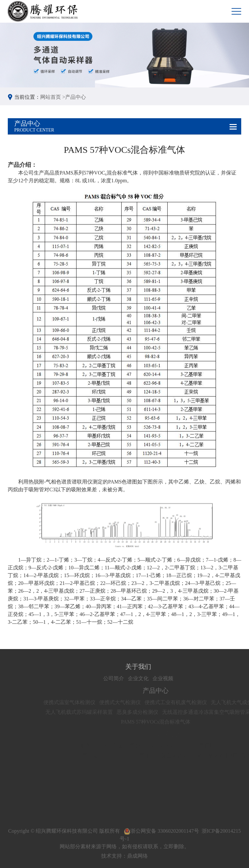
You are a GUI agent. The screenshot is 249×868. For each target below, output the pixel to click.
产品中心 (76, 97)
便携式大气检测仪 (133, 702)
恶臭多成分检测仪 (151, 712)
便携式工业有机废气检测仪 (189, 702)
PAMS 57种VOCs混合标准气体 (169, 722)
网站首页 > (53, 97)
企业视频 (175, 678)
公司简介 (126, 678)
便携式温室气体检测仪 (83, 702)
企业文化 (150, 678)
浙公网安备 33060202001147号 (161, 831)
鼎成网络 (137, 856)
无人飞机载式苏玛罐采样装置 (92, 712)
